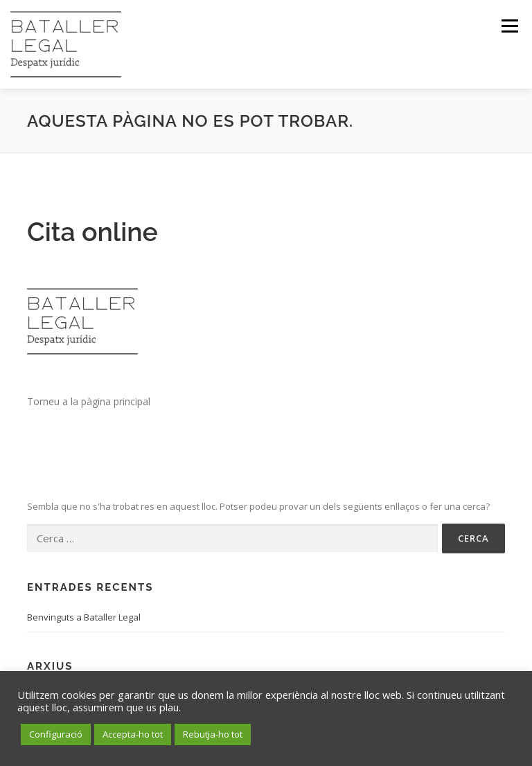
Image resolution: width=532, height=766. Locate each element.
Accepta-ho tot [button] (133, 734)
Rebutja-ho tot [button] (213, 734)
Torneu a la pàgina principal (89, 401)
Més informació (219, 707)
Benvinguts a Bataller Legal (84, 617)
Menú (509, 26)
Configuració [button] (56, 734)
